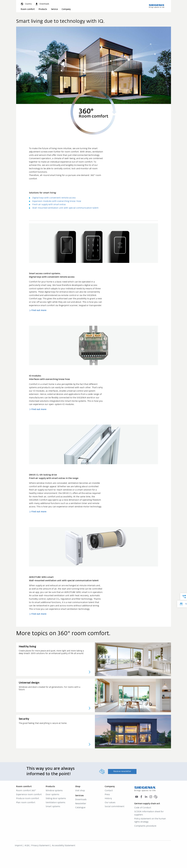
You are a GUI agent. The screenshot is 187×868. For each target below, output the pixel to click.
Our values (110, 803)
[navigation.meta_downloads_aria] (42, 4)
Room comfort (28, 9)
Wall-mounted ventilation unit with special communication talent (65, 208)
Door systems (52, 795)
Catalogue (80, 808)
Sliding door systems (56, 799)
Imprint (19, 846)
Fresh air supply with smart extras (49, 205)
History (108, 799)
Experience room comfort (29, 795)
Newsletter (81, 804)
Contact (109, 791)
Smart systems (53, 807)
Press (107, 795)
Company (66, 9)
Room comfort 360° (26, 791)
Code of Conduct (143, 808)
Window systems (54, 791)
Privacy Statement (40, 846)
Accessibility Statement (64, 846)
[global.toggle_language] (26, 4)
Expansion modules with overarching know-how (57, 201)
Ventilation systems (56, 803)
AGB (27, 846)
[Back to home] (157, 6)
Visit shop (80, 791)
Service (54, 9)
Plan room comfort (26, 803)
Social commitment (114, 807)
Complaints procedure (145, 826)
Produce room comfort (28, 799)
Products (43, 9)
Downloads (81, 800)
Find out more (39, 310)
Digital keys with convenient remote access (54, 198)
